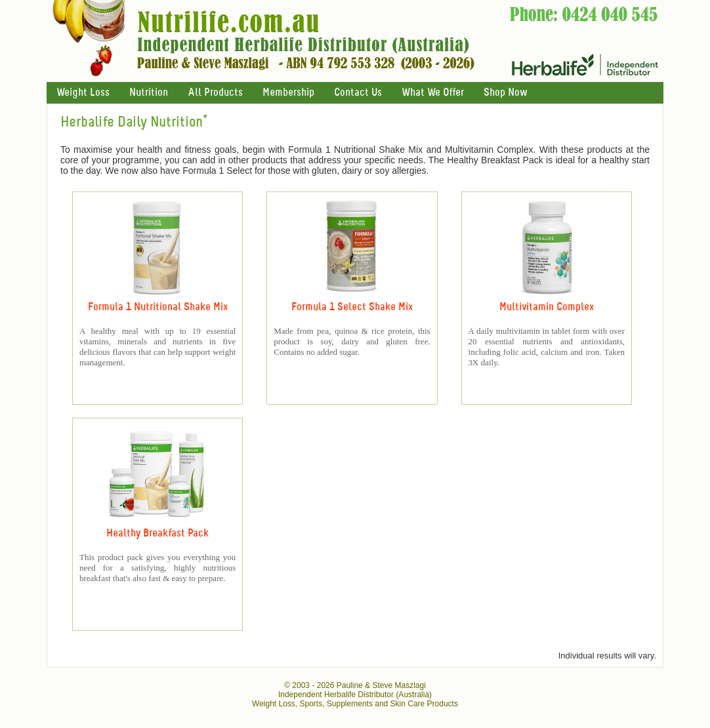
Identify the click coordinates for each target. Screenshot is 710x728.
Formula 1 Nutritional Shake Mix (158, 307)
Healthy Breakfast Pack (157, 534)
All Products (215, 93)
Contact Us (358, 93)
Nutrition (149, 93)
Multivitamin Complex (547, 307)
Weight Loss (83, 93)
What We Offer (433, 93)
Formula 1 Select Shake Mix (352, 307)
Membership (288, 93)
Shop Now (505, 93)
